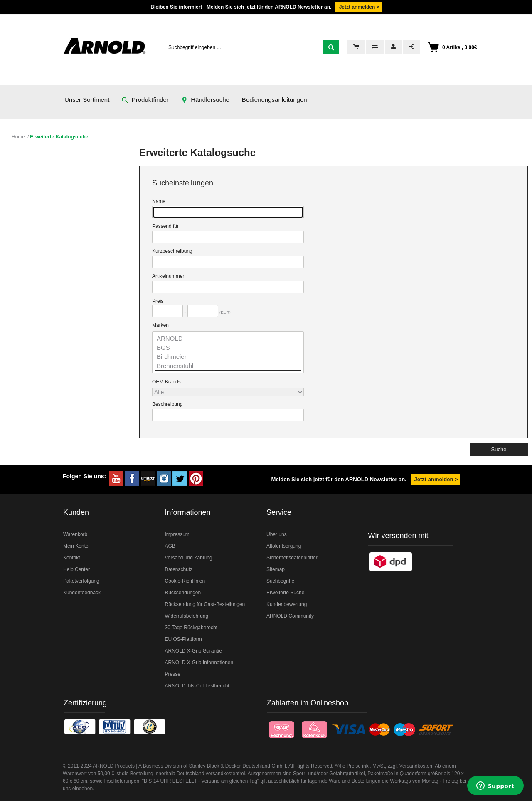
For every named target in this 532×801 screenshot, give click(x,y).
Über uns (277, 534)
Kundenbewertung (287, 604)
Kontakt (72, 558)
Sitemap (276, 569)
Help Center (76, 569)
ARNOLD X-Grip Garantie (193, 651)
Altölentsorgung (284, 546)
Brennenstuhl (228, 366)
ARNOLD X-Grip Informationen (199, 663)
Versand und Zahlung (188, 558)
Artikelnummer (168, 276)
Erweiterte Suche (285, 593)
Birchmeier (228, 357)
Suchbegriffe (280, 581)
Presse (172, 674)
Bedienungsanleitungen (275, 100)
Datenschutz (179, 569)
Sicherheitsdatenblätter (292, 558)
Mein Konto (76, 546)
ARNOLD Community (290, 616)
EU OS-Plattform (183, 639)
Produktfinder (145, 100)
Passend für (165, 226)
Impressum (177, 534)
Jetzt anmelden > (358, 7)
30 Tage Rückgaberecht (191, 628)
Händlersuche (205, 100)
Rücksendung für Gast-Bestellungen (205, 604)
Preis (158, 301)
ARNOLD (228, 339)
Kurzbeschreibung (172, 251)
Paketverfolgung (81, 581)
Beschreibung (167, 404)
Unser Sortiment (87, 100)
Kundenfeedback (82, 593)
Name (159, 201)
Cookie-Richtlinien (185, 581)
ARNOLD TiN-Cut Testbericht (197, 686)
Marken (160, 325)
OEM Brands (166, 382)
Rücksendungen (183, 593)
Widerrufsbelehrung (186, 616)
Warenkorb (75, 534)
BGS (228, 348)
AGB (170, 546)
